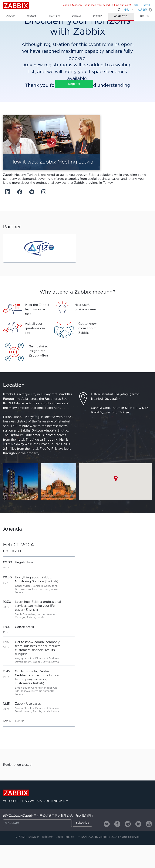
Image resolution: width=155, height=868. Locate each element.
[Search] (119, 10)
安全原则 (20, 837)
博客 (136, 5)
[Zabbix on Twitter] (107, 824)
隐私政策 (34, 837)
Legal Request (65, 837)
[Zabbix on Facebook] (117, 824)
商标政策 (47, 837)
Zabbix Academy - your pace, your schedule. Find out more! (97, 5)
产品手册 (146, 5)
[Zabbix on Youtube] (149, 824)
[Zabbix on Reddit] (128, 824)
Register (74, 84)
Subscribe (82, 823)
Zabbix (16, 6)
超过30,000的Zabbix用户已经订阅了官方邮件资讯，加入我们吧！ (48, 816)
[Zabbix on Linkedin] (138, 824)
